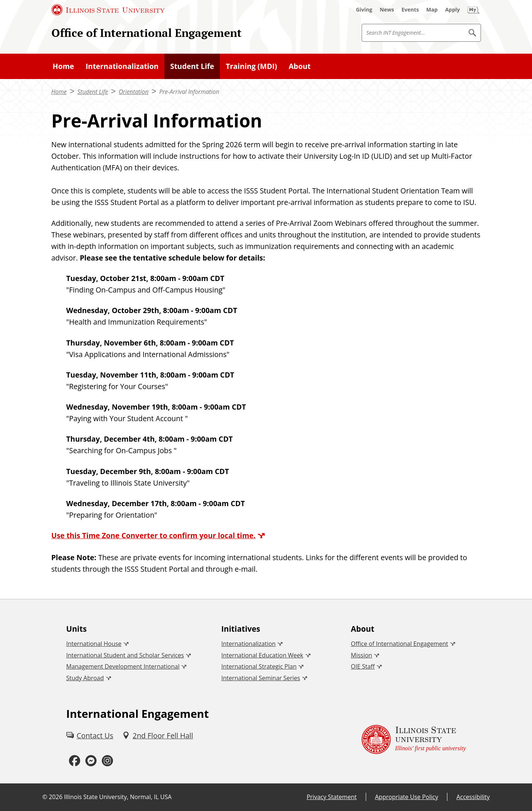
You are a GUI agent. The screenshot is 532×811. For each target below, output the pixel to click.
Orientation (133, 92)
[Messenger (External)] (91, 761)
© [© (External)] (45, 797)
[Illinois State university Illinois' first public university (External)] (414, 739)
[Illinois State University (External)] (108, 10)
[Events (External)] (410, 10)
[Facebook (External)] (75, 761)
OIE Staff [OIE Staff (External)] (363, 666)
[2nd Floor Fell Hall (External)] (158, 736)
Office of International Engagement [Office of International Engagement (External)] (399, 644)
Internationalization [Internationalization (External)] (248, 644)
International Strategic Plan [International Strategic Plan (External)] (259, 666)
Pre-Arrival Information (189, 92)
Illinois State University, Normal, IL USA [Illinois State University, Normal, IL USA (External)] (118, 797)
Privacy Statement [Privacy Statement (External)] (331, 797)
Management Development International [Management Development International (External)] (123, 666)
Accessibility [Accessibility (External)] (473, 797)
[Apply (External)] (453, 10)
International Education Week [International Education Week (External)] (262, 655)
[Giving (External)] (364, 10)
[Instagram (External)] (107, 761)
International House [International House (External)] (94, 644)
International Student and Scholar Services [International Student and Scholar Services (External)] (125, 655)
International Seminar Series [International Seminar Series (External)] (260, 678)
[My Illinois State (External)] (473, 10)
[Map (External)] (432, 10)
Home (59, 92)
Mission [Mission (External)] (361, 655)
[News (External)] (387, 10)
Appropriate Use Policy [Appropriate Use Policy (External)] (407, 797)
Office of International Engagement (147, 33)
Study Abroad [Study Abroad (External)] (85, 678)
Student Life (93, 92)
